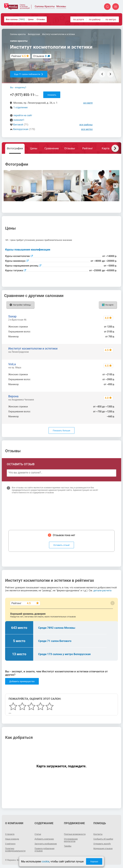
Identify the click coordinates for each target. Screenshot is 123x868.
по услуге (79, 19)
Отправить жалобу (102, 844)
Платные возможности (75, 834)
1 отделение (20, 107)
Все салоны (15, 19)
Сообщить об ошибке (103, 839)
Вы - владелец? (18, 87)
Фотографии (15, 148)
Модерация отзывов (103, 849)
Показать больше (61, 431)
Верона (13, 396)
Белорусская (21, 129)
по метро (111, 19)
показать (52, 95)
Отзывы (41, 19)
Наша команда (12, 839)
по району (95, 19)
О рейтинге (10, 844)
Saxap (12, 316)
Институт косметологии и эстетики (33, 348)
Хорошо (94, 861)
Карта (105, 148)
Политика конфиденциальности (15, 850)
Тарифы (68, 846)
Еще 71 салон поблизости (29, 74)
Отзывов (40, 56)
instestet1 (19, 120)
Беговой (18, 125)
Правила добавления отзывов (44, 850)
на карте (88, 103)
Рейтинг (88, 148)
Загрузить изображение (46, 844)
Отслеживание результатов (71, 840)
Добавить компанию (44, 839)
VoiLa (12, 364)
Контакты (98, 834)
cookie (45, 861)
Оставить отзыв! (61, 545)
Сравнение (52, 148)
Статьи (38, 834)
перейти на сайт (23, 115)
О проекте (10, 834)
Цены (31, 19)
